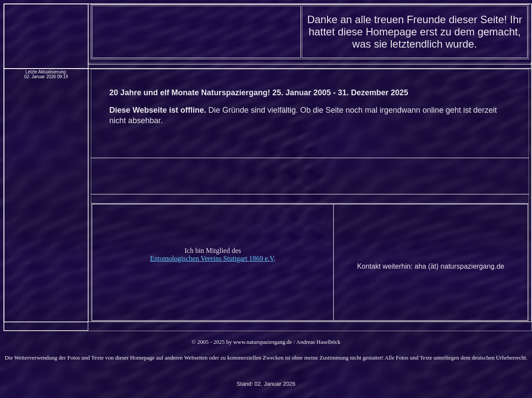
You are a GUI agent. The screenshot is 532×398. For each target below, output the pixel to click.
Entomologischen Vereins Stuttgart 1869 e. (210, 258)
